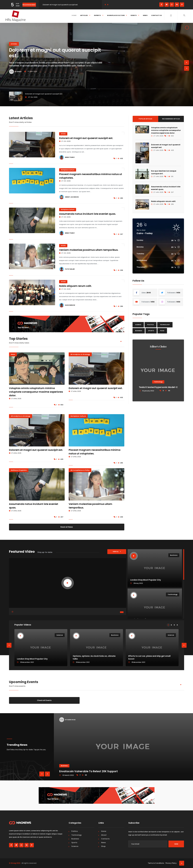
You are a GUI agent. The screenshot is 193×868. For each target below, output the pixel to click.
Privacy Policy (171, 863)
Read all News (67, 527)
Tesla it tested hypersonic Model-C (158, 387)
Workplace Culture (117, 15)
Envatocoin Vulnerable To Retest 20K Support (88, 771)
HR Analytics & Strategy (80, 354)
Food (162, 331)
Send (176, 844)
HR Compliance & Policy (80, 470)
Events (135, 15)
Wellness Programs (19, 470)
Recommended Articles (171, 119)
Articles (85, 15)
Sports (151, 331)
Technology (165, 325)
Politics (151, 325)
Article (63, 134)
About (104, 835)
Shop (103, 846)
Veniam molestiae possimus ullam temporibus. (89, 250)
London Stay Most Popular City (32, 659)
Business (139, 331)
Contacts (105, 839)
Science (138, 325)
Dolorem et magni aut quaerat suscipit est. (60, 5)
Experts (99, 15)
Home (74, 15)
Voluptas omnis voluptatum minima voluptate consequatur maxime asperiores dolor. (36, 392)
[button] (168, 625)
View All (117, 552)
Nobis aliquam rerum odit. (75, 286)
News (145, 15)
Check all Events (44, 700)
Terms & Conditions (156, 863)
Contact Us (157, 15)
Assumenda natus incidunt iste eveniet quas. (87, 214)
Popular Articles (145, 119)
